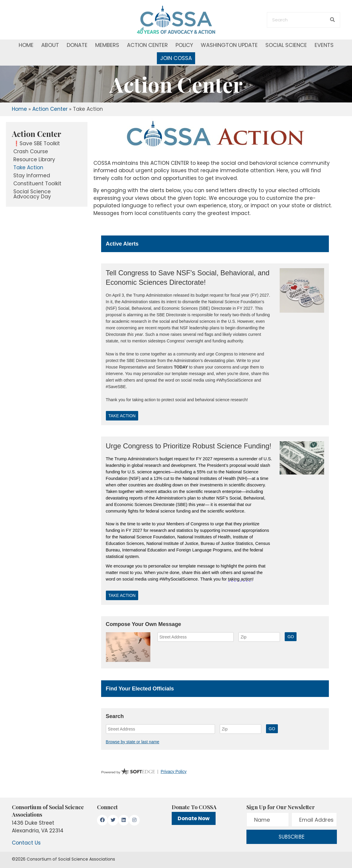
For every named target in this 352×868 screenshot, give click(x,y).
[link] (47, 134)
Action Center (50, 109)
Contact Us (26, 843)
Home (19, 109)
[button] (102, 820)
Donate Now (194, 818)
